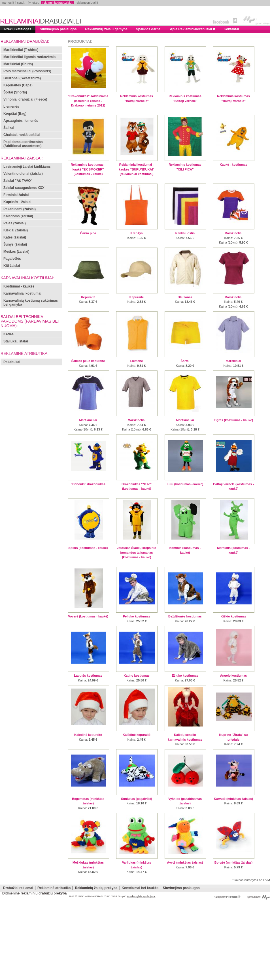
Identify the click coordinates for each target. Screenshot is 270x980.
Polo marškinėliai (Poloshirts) (27, 71)
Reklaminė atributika (54, 888)
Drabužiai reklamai (18, 888)
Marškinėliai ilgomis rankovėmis (29, 57)
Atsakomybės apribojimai (141, 896)
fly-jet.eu (33, 3)
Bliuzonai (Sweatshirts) (22, 78)
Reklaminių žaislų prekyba (96, 888)
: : (233, 237)
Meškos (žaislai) (16, 252)
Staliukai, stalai (16, 341)
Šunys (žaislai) (15, 244)
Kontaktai (231, 29)
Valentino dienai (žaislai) (23, 174)
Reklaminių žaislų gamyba (106, 29)
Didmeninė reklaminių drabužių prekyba (34, 893)
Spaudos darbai (149, 29)
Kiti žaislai (12, 266)
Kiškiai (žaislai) (16, 230)
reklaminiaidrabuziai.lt (58, 3)
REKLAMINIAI (41, 21)
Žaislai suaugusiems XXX (24, 188)
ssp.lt (21, 3)
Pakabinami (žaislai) (20, 209)
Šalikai (9, 128)
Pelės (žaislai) (15, 223)
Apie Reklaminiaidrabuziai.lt (193, 29)
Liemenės (11, 106)
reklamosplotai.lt (87, 3)
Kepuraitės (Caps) (18, 85)
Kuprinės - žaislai (17, 202)
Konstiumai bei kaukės (140, 888)
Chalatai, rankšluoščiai (22, 135)
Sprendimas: (258, 897)
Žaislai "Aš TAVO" (18, 181)
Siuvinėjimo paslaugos (58, 29)
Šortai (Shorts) (15, 92)
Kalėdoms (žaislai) (18, 216)
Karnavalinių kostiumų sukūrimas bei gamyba (31, 302)
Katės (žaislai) (15, 237)
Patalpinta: (227, 897)
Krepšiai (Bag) (15, 114)
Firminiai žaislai (16, 195)
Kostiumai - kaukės (19, 286)
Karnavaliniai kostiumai (22, 293)
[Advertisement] (135, 940)
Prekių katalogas (18, 29)
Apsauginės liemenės (21, 121)
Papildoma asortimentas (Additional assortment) (23, 144)
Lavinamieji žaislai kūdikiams (27, 167)
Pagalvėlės (12, 259)
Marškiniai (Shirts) (18, 64)
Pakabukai (12, 362)
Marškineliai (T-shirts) (21, 50)
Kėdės (8, 334)
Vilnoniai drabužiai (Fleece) (25, 99)
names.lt (8, 3)
